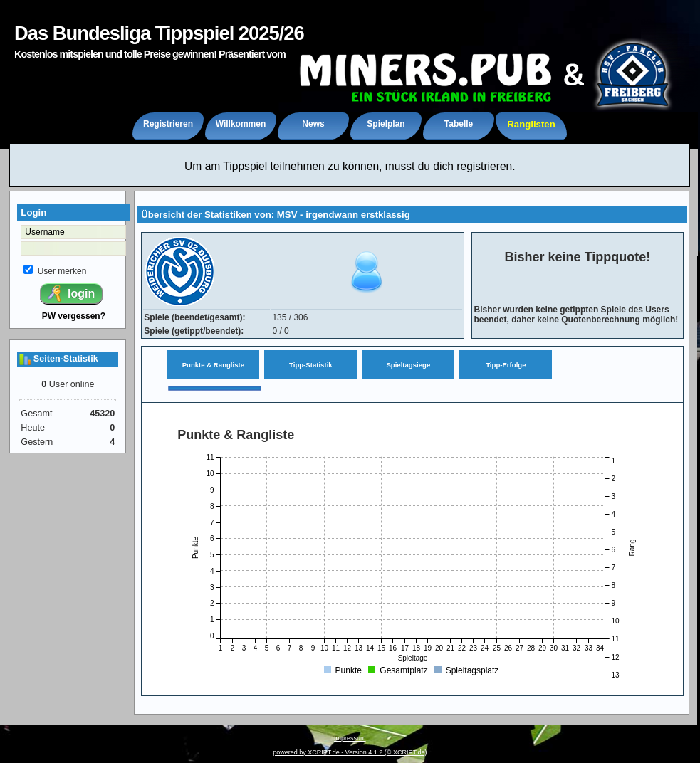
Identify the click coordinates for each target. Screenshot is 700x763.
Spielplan (386, 124)
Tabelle (459, 124)
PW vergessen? (74, 316)
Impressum (350, 738)
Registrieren (168, 124)
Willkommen (241, 124)
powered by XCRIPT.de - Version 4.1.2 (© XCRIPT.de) (350, 752)
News (313, 124)
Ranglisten (531, 124)
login (70, 293)
